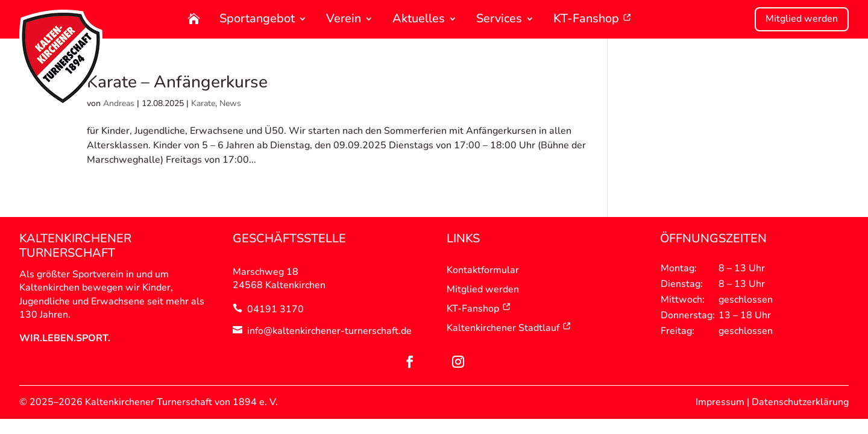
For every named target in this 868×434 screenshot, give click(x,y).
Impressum (720, 402)
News (230, 103)
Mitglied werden (802, 19)
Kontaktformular (483, 270)
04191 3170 (275, 309)
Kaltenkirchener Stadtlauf (509, 328)
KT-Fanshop (593, 20)
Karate (203, 103)
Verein (344, 20)
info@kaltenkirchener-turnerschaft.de (329, 331)
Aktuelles (419, 20)
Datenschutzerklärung (800, 402)
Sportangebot (257, 20)
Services (499, 20)
